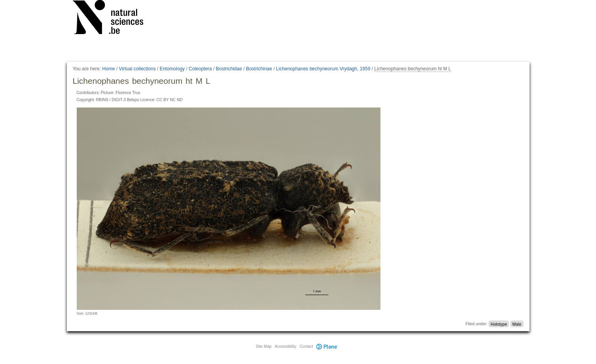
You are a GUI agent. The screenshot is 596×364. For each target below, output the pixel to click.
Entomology (172, 69)
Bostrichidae (229, 69)
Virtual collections (137, 69)
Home (108, 69)
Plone (327, 346)
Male (517, 324)
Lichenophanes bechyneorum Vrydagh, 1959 (323, 69)
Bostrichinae (259, 69)
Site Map (264, 346)
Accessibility (286, 346)
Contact (306, 346)
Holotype (499, 324)
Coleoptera (200, 69)
